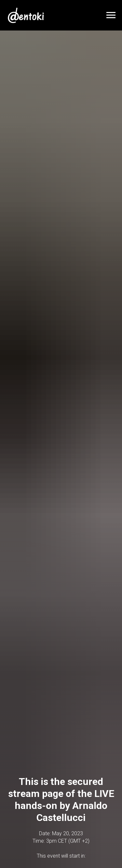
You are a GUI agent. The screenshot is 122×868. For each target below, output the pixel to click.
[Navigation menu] (111, 15)
